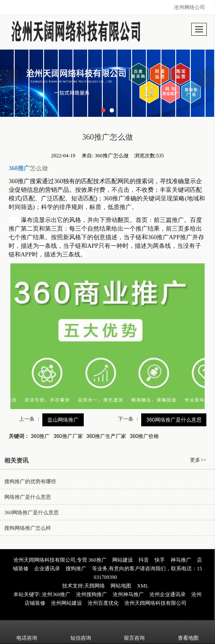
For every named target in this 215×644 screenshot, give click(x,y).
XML (143, 586)
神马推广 (181, 560)
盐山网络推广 (63, 420)
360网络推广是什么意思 (174, 420)
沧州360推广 (56, 594)
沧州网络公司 (190, 7)
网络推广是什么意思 (28, 497)
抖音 (144, 560)
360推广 (40, 436)
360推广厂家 (68, 436)
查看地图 (188, 632)
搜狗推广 (76, 569)
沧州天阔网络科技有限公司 (155, 603)
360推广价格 (144, 436)
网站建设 (123, 560)
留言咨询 (134, 632)
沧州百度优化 (103, 603)
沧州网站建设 (66, 603)
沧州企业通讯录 (168, 594)
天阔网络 (95, 586)
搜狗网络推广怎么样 (28, 528)
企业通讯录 (47, 569)
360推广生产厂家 (106, 436)
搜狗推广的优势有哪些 (30, 481)
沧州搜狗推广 (92, 594)
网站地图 (121, 586)
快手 (160, 560)
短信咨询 (81, 632)
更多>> (198, 460)
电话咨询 (27, 632)
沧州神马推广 (128, 594)
